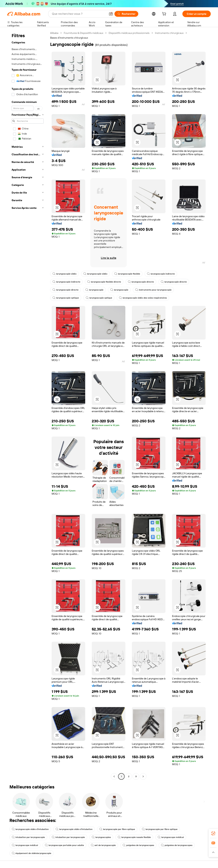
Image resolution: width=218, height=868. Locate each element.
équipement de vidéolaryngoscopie (32, 853)
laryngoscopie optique (66, 298)
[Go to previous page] (114, 776)
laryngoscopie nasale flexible (134, 837)
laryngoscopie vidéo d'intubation (30, 829)
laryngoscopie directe (141, 282)
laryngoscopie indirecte (161, 274)
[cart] (165, 14)
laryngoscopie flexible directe (104, 282)
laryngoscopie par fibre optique (117, 829)
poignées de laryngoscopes (138, 845)
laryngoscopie (94, 290)
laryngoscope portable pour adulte (64, 845)
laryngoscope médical (171, 837)
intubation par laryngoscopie (28, 837)
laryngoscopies (101, 837)
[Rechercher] (126, 14)
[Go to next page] (143, 776)
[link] (213, 833)
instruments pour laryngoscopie (153, 290)
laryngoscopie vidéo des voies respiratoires (143, 298)
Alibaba (54, 33)
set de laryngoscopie (103, 845)
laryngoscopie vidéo (64, 274)
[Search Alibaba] (79, 14)
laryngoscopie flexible (127, 274)
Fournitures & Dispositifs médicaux (83, 33)
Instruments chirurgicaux (169, 33)
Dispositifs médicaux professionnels (129, 33)
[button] (111, 14)
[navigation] (28, 405)
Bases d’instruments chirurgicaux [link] (69, 38)
